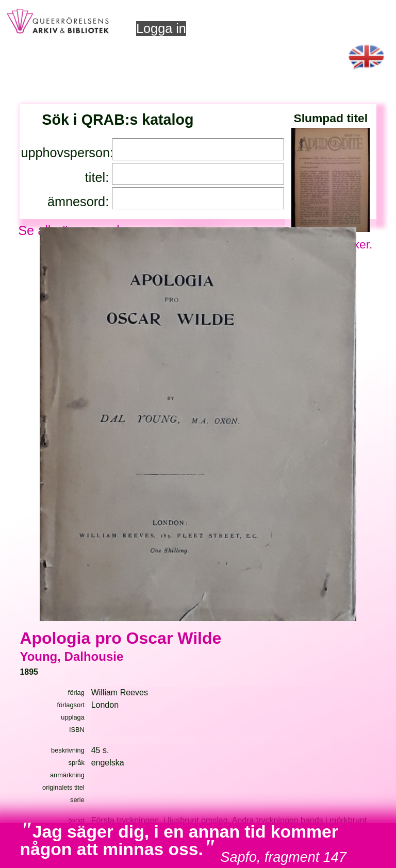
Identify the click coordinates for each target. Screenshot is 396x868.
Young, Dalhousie (71, 656)
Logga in (161, 28)
